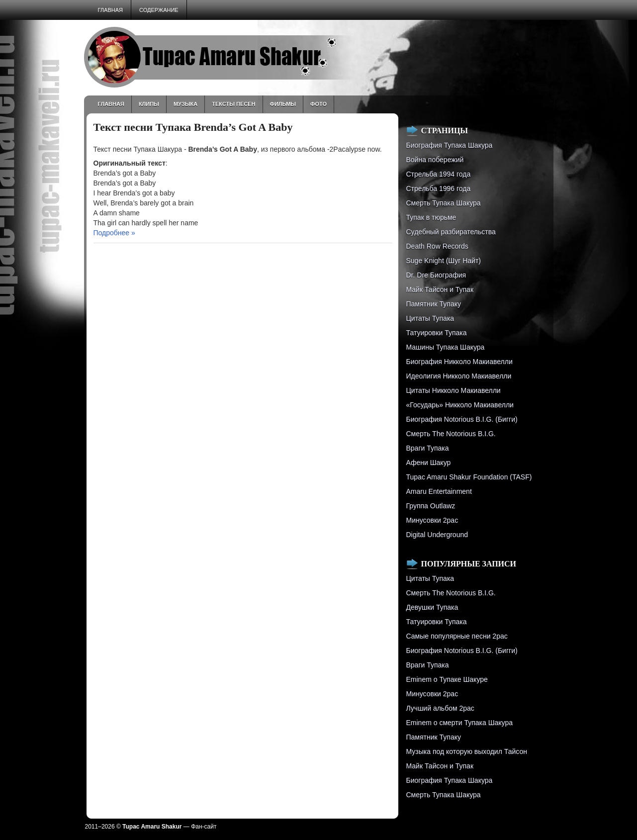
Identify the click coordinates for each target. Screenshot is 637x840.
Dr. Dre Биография (436, 275)
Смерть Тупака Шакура (444, 203)
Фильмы (283, 104)
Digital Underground (437, 535)
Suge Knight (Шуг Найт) (444, 261)
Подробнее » (114, 233)
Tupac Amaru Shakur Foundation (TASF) (469, 477)
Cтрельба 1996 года (439, 188)
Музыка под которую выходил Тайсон (467, 751)
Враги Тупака (428, 448)
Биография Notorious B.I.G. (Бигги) (462, 419)
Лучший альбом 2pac (440, 708)
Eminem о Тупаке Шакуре (447, 679)
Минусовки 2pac (432, 520)
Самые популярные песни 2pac (457, 636)
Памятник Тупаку (434, 304)
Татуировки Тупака (437, 333)
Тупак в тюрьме (431, 217)
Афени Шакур (429, 463)
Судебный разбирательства (451, 232)
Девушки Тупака (432, 607)
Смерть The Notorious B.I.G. (451, 434)
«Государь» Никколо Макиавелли (460, 405)
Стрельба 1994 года (439, 174)
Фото (318, 104)
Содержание (159, 10)
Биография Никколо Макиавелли (459, 362)
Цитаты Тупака (430, 318)
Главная (110, 10)
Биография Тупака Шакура (450, 145)
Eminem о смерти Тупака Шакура (459, 723)
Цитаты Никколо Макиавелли (454, 390)
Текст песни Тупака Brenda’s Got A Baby (193, 127)
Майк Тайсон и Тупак (440, 289)
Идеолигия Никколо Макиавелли (459, 376)
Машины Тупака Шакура (446, 347)
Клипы (149, 104)
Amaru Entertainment (439, 491)
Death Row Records (437, 246)
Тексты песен (233, 104)
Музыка (185, 104)
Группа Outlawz (431, 506)
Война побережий (435, 160)
